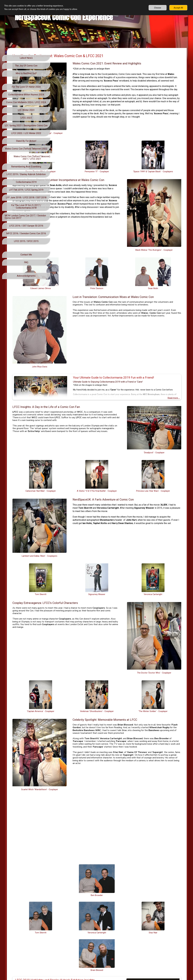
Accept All (178, 8)
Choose (158, 8)
